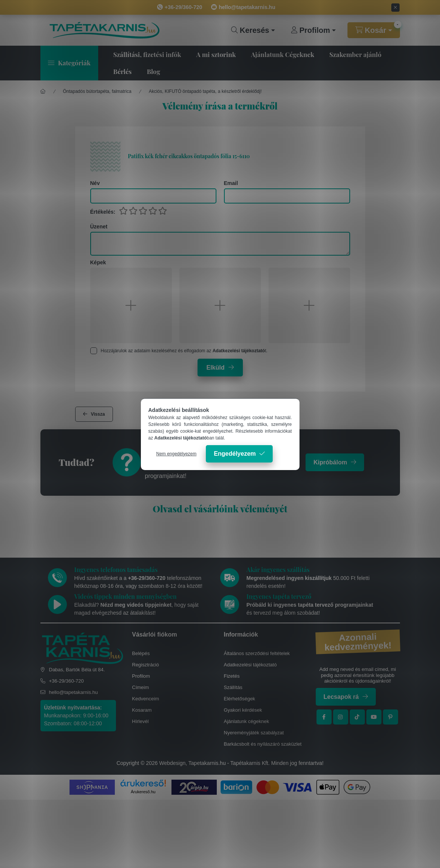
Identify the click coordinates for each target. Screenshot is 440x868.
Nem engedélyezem (177, 454)
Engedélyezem (235, 454)
